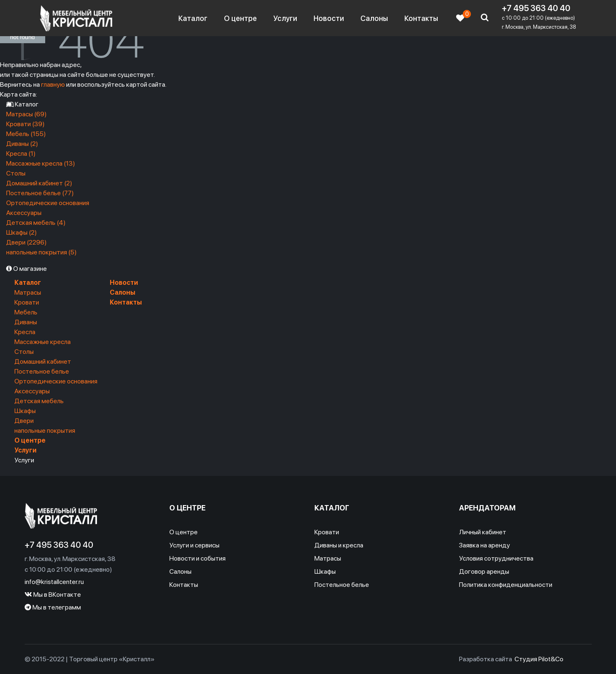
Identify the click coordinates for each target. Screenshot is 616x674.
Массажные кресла (43, 342)
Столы (16, 173)
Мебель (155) (26, 134)
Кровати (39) (25, 124)
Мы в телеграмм (53, 607)
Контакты (421, 18)
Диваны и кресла (339, 545)
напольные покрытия (45, 430)
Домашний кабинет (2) (39, 183)
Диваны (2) (22, 144)
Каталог (193, 18)
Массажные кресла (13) (41, 163)
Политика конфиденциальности (506, 585)
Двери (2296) (27, 242)
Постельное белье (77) (40, 193)
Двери (24, 421)
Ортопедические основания (48, 203)
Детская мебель (39, 401)
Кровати (27, 302)
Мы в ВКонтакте (53, 594)
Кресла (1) (21, 153)
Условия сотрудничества (496, 558)
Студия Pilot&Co (539, 659)
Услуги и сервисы (194, 545)
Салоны (374, 18)
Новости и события (197, 558)
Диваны (26, 322)
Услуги (285, 18)
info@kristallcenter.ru (54, 582)
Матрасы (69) (27, 114)
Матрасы (28, 292)
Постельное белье (42, 371)
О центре (240, 18)
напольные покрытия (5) (42, 252)
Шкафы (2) (22, 232)
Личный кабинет (483, 532)
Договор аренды (484, 571)
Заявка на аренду (484, 545)
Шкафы (25, 411)
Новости (329, 18)
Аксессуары (24, 213)
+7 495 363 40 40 (536, 8)
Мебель (26, 312)
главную (53, 84)
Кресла (25, 332)
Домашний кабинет (43, 361)
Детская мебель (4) (36, 223)
